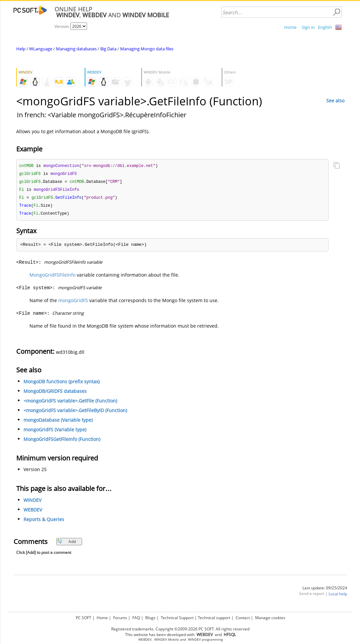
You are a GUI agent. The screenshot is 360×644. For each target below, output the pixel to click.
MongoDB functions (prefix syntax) (62, 384)
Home (290, 27)
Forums (120, 618)
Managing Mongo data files (147, 49)
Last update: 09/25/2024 (325, 590)
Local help (338, 596)
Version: (63, 26)
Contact (243, 618)
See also (335, 101)
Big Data (108, 49)
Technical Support (177, 618)
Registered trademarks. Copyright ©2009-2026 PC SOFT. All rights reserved (180, 629)
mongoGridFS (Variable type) (55, 432)
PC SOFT (84, 618)
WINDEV (32, 502)
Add (66, 544)
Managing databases (76, 49)
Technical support (214, 618)
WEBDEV (33, 512)
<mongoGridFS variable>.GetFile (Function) (70, 403)
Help (21, 49)
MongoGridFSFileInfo (52, 277)
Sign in (308, 27)
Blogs (150, 618)
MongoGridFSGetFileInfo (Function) (62, 441)
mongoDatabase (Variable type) (58, 422)
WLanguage (41, 49)
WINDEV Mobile (167, 640)
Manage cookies (270, 618)
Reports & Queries (44, 522)
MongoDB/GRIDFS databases (55, 393)
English (325, 27)
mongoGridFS (73, 303)
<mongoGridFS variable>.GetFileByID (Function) (75, 413)
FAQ (136, 618)
